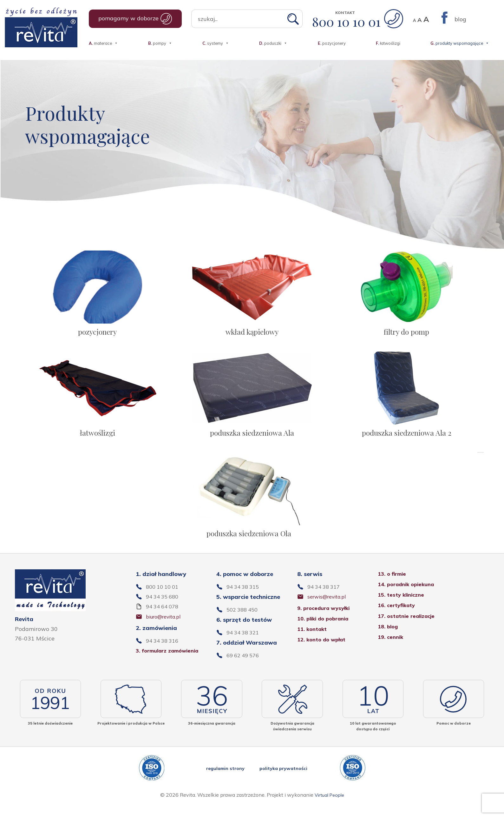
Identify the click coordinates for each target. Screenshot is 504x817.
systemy (216, 40)
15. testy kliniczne (403, 606)
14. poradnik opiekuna (409, 595)
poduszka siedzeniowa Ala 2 (407, 437)
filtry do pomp (407, 333)
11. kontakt (314, 641)
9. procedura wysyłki (326, 619)
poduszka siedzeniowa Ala (252, 437)
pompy (160, 40)
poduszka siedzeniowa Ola (249, 542)
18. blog (389, 638)
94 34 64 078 (164, 618)
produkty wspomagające (460, 40)
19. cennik (392, 649)
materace (103, 40)
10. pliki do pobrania (326, 630)
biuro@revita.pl (167, 628)
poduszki (273, 40)
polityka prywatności (286, 780)
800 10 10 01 (358, 21)
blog (460, 19)
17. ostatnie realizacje (409, 628)
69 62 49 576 (245, 667)
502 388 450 (244, 620)
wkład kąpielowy (252, 333)
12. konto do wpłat (324, 652)
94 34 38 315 (245, 597)
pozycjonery (332, 43)
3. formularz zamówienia (171, 663)
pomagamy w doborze (135, 19)
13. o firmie (394, 584)
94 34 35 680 (164, 608)
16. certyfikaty (399, 617)
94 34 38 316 (164, 652)
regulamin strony (223, 780)
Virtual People (329, 807)
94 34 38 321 (245, 643)
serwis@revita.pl (330, 608)
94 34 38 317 (325, 597)
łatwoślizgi (388, 43)
